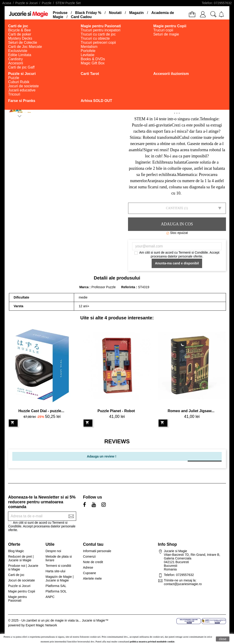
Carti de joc (16, 575)
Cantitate (175, 208)
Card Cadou (81, 17)
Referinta (129, 287)
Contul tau (93, 544)
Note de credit (93, 562)
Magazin (136, 13)
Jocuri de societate (21, 580)
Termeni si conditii (58, 566)
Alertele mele (92, 578)
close (223, 639)
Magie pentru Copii (22, 591)
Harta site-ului (56, 571)
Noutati (115, 13)
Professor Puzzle (104, 287)
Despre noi (53, 551)
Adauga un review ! (102, 456)
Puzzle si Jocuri (19, 586)
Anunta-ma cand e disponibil (177, 263)
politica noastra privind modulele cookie (152, 641)
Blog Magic (16, 551)
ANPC (50, 597)
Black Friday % (88, 13)
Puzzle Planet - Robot (116, 411)
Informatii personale (97, 551)
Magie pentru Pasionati (17, 599)
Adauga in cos (177, 224)
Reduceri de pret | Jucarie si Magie (21, 558)
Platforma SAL (56, 586)
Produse (60, 13)
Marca (84, 287)
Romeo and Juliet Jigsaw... (191, 411)
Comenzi (89, 556)
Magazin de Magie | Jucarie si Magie (60, 578)
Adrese (88, 567)
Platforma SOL (56, 591)
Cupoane (90, 573)
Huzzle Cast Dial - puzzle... (41, 411)
